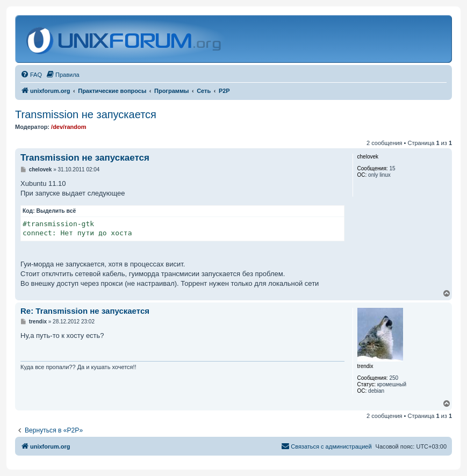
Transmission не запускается (86, 114)
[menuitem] (31, 75)
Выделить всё (56, 211)
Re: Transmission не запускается (85, 311)
